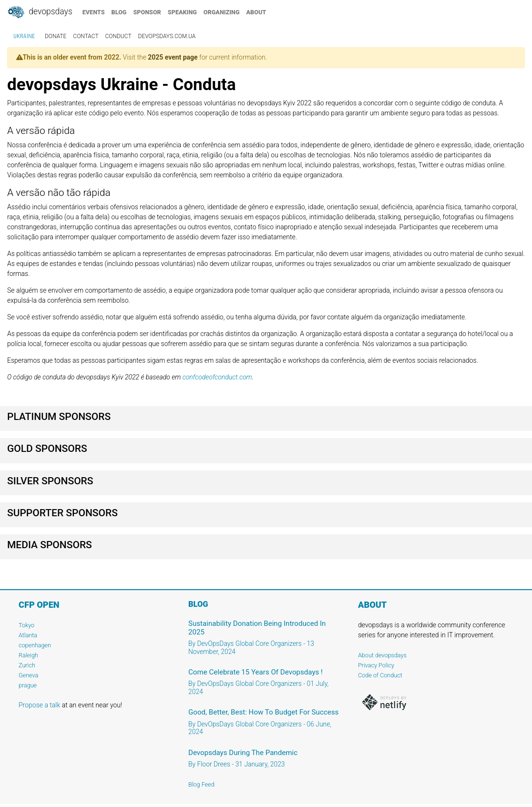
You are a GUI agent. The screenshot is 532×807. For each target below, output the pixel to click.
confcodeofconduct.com (217, 377)
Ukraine (24, 36)
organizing (222, 12)
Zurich (27, 665)
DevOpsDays (40, 12)
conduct (118, 36)
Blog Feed (201, 784)
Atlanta (28, 635)
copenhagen (35, 645)
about (256, 12)
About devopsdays (382, 655)
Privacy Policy (376, 665)
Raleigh (28, 655)
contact (86, 36)
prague (28, 685)
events (94, 12)
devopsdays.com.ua (167, 36)
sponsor (147, 12)
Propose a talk (39, 705)
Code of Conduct (380, 675)
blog (119, 12)
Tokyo (26, 625)
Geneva (28, 675)
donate (56, 36)
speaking (182, 12)
